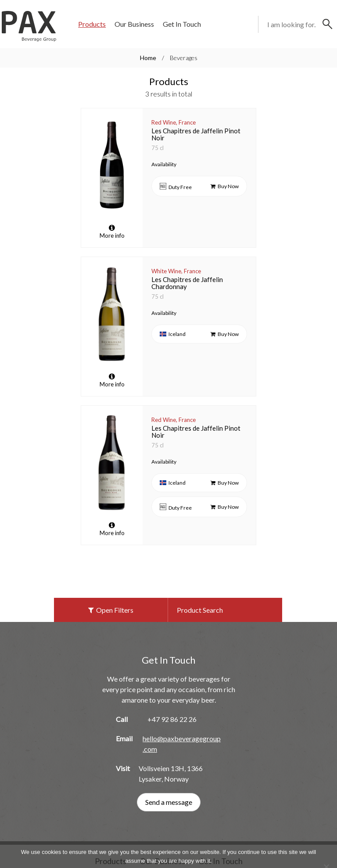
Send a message (169, 778)
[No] (326, 843)
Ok (142, 851)
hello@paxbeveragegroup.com (182, 720)
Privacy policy (182, 851)
